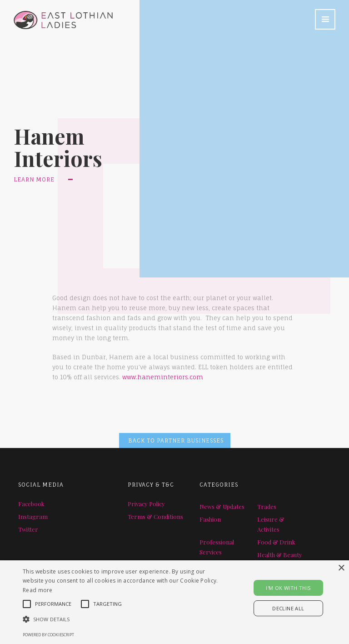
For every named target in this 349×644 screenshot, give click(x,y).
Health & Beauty (280, 555)
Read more (38, 590)
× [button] (341, 568)
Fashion (210, 519)
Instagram (33, 516)
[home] (56, 15)
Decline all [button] (288, 608)
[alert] (174, 602)
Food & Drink (276, 542)
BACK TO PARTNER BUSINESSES (176, 440)
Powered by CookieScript (48, 635)
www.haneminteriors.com (163, 377)
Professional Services (217, 547)
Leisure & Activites (271, 524)
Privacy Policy (146, 504)
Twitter (28, 529)
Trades (267, 506)
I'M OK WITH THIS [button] (288, 588)
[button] (325, 19)
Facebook (31, 504)
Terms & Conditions (155, 516)
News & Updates (222, 506)
